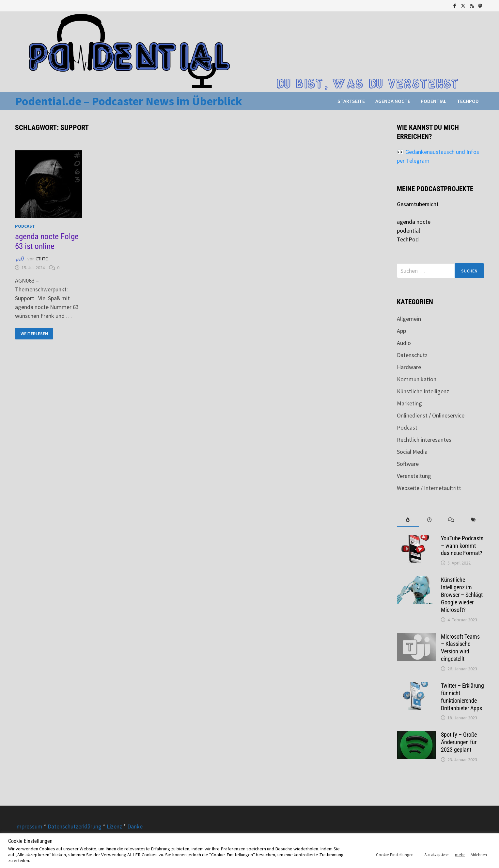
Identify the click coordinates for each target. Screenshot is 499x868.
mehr (460, 855)
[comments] (451, 520)
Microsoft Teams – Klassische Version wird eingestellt (460, 648)
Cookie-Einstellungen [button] (395, 855)
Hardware (409, 367)
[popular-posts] (408, 520)
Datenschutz (412, 355)
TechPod (468, 101)
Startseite (351, 101)
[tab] (408, 520)
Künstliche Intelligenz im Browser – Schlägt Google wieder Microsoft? (462, 595)
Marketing (409, 403)
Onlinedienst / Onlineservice (431, 415)
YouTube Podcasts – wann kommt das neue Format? (462, 546)
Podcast (25, 226)
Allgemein (409, 319)
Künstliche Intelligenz (423, 391)
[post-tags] (473, 520)
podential (434, 101)
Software (408, 464)
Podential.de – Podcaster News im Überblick (129, 101)
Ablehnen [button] (479, 855)
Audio (404, 343)
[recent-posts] (430, 520)
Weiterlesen (34, 334)
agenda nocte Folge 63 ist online (47, 241)
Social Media (412, 452)
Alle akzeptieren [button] (437, 855)
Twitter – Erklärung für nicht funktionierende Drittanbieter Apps (462, 697)
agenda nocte (393, 101)
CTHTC (42, 259)
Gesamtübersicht (418, 204)
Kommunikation (417, 379)
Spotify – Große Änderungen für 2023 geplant (459, 742)
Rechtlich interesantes (424, 440)
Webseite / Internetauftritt (429, 488)
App (401, 331)
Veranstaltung (414, 476)
